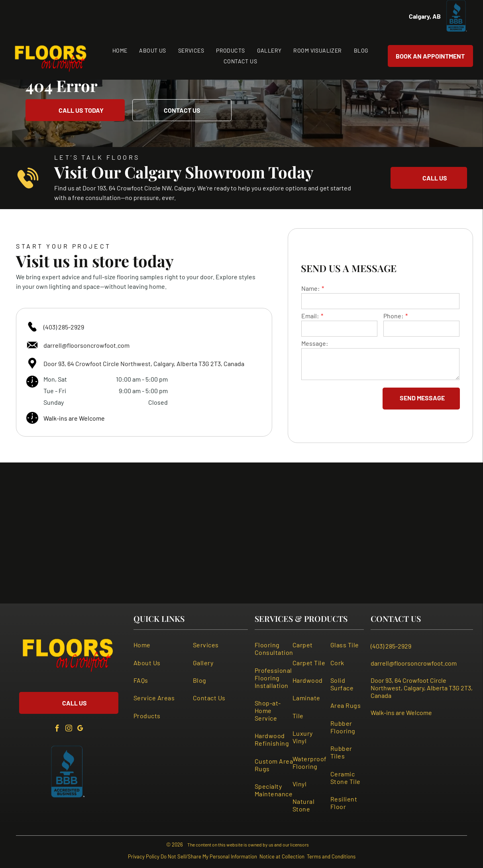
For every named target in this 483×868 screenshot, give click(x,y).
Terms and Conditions (331, 856)
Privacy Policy (144, 856)
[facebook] (57, 730)
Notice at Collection (282, 856)
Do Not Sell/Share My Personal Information (209, 856)
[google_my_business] (80, 730)
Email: (310, 316)
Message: (315, 343)
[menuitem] (120, 50)
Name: (310, 288)
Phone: (393, 316)
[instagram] (69, 730)
